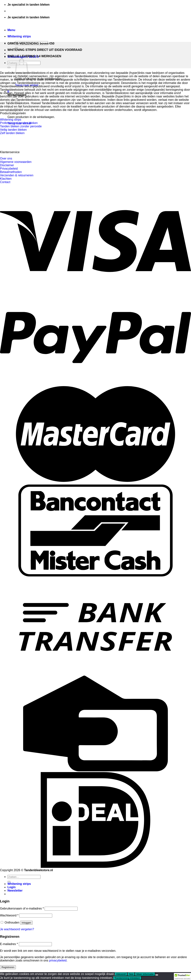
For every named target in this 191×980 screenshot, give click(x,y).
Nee (131, 974)
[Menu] (11, 30)
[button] (182, 976)
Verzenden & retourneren (17, 175)
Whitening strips (19, 36)
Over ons (6, 158)
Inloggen (26, 923)
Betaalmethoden (11, 172)
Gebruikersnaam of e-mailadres (22, 908)
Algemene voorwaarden (16, 162)
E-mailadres (9, 944)
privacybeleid (58, 960)
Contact (5, 182)
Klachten (6, 179)
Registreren (8, 967)
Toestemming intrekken (127, 978)
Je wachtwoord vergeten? (17, 929)
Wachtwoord (9, 915)
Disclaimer (7, 165)
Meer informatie (145, 974)
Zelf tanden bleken (12, 133)
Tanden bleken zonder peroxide (21, 126)
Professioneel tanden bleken (19, 123)
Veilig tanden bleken (13, 130)
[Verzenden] (16, 48)
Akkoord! (121, 974)
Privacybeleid (9, 169)
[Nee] (157, 975)
